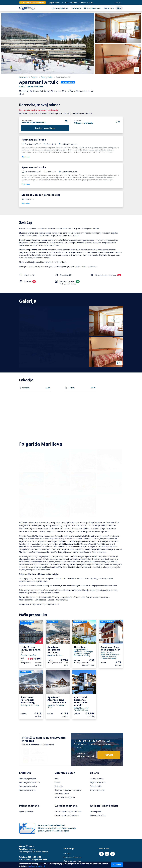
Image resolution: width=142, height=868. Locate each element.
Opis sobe (26, 157)
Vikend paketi (96, 812)
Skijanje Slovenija (97, 790)
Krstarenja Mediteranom (29, 782)
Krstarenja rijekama (27, 790)
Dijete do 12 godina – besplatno (68, 790)
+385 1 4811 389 (70, 2)
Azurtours (23, 77)
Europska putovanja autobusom (68, 812)
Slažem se (117, 865)
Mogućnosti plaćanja (72, 857)
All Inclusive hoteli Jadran (65, 797)
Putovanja (76, 8)
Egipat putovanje (26, 812)
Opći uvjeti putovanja (72, 861)
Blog (119, 8)
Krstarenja (109, 8)
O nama (67, 853)
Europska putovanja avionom (67, 815)
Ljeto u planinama (92, 8)
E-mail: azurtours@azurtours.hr (33, 860)
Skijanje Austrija (97, 779)
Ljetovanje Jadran (60, 8)
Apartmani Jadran (62, 794)
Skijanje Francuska (98, 782)
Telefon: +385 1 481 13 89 (30, 857)
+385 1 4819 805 (86, 2)
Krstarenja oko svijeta (28, 786)
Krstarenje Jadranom (28, 779)
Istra (57, 779)
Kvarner (58, 782)
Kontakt (118, 2)
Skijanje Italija (47, 77)
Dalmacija (59, 786)
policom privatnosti (37, 866)
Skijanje (34, 77)
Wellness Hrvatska (98, 815)
